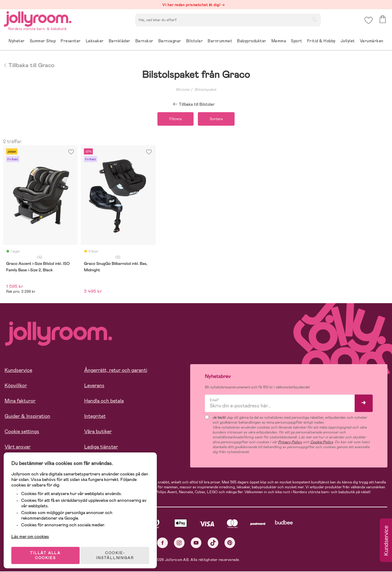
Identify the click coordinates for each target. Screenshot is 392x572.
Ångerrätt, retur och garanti (116, 371)
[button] (368, 23)
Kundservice (18, 371)
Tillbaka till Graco (29, 65)
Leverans (94, 386)
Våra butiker (98, 432)
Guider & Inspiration (27, 417)
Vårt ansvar (18, 448)
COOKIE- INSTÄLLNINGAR (118, 551)
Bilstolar (183, 90)
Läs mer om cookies (33, 532)
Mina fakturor (20, 402)
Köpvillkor (16, 386)
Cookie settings (22, 432)
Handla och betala (104, 402)
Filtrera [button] (174, 119)
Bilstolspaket (205, 90)
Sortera (218, 119)
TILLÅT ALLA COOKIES (47, 551)
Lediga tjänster (101, 448)
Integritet (95, 417)
